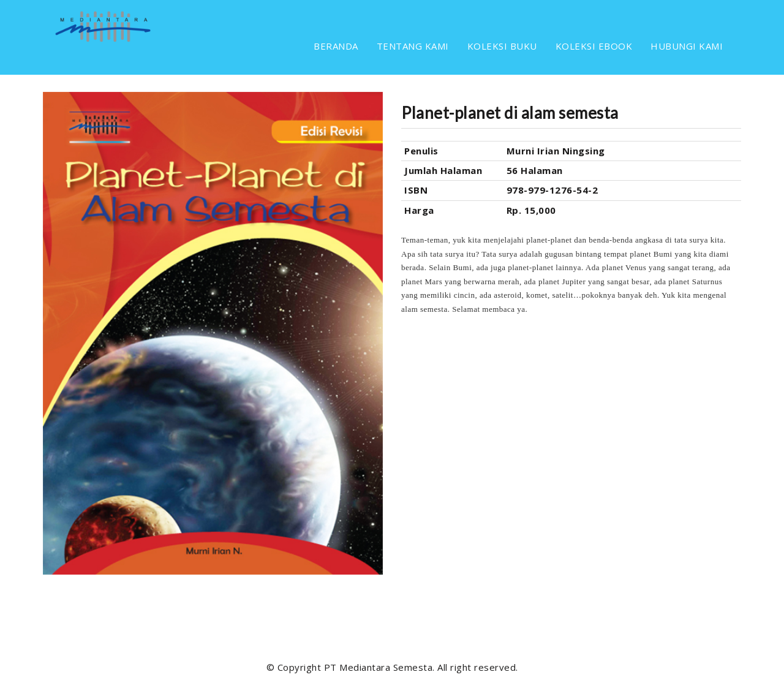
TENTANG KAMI (413, 46)
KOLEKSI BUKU (502, 46)
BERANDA (336, 46)
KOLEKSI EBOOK (594, 46)
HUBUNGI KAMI (687, 46)
